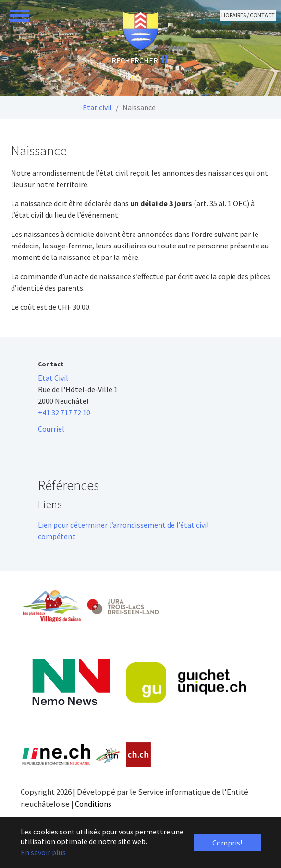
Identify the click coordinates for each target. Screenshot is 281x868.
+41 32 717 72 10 (64, 412)
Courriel (51, 429)
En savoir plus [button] (43, 852)
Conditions (93, 804)
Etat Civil (53, 378)
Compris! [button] (227, 843)
